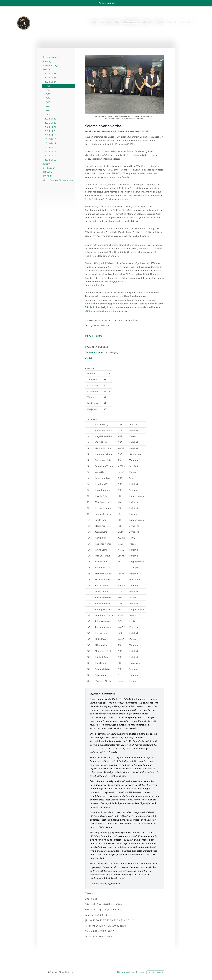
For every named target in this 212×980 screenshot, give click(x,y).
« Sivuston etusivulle (106, 3)
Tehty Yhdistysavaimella (155, 972)
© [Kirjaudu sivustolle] (49, 972)
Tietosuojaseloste (126, 972)
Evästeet (140, 972)
